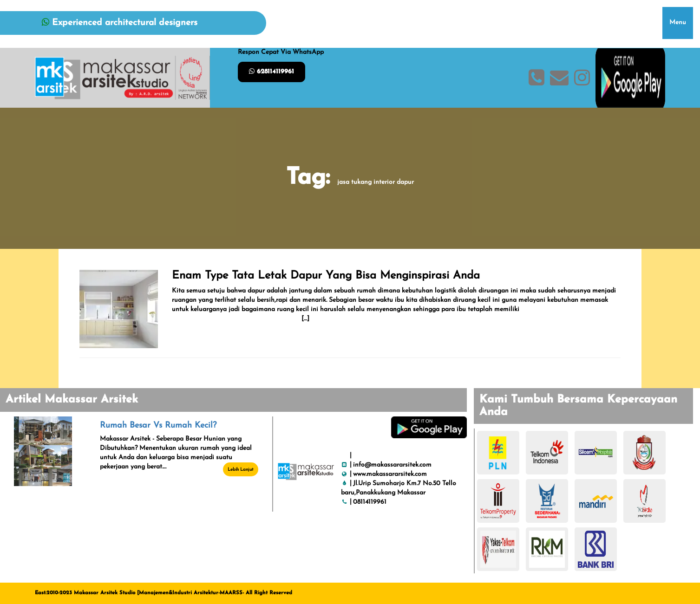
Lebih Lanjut (241, 470)
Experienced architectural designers (120, 23)
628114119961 (271, 71)
